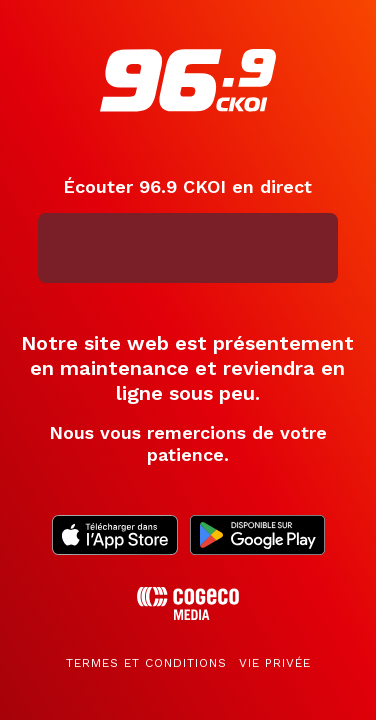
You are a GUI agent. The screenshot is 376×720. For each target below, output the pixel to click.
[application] (188, 248)
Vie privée (275, 663)
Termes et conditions (146, 663)
